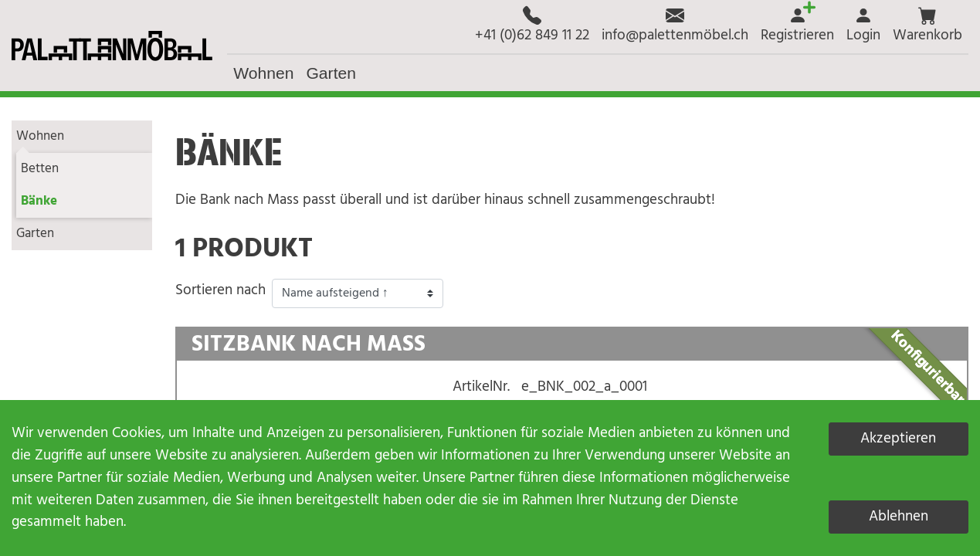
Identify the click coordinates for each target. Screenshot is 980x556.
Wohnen (40, 136)
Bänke (39, 201)
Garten (35, 234)
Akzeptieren (898, 439)
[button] (927, 27)
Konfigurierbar (927, 368)
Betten (40, 169)
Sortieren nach (220, 291)
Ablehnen (899, 517)
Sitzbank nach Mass (309, 346)
